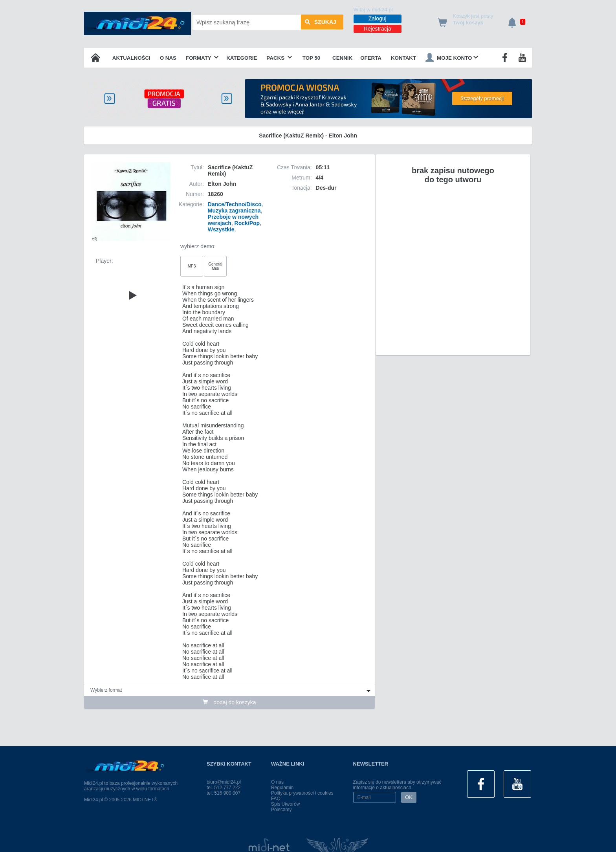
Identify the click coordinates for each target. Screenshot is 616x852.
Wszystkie (221, 229)
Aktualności (131, 58)
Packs (279, 58)
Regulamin (282, 788)
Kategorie (242, 58)
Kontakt (403, 58)
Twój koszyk (468, 23)
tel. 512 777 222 (224, 788)
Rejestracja (378, 29)
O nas (168, 58)
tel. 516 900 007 (224, 793)
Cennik (342, 58)
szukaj (321, 22)
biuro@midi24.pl (224, 782)
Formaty (202, 58)
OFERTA (371, 58)
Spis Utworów (285, 804)
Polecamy (281, 810)
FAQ (276, 799)
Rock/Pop (247, 223)
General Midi (215, 266)
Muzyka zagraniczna (234, 211)
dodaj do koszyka (229, 702)
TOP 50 (311, 58)
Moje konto (452, 57)
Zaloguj (378, 18)
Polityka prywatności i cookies (302, 793)
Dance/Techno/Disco (235, 204)
